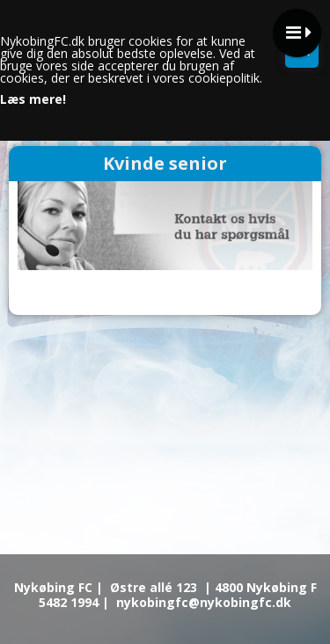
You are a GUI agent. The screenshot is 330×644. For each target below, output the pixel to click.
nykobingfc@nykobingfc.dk (204, 602)
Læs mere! (33, 99)
